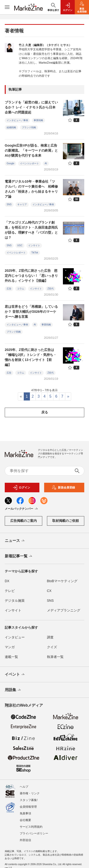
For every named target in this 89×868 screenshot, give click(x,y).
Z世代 (51, 289)
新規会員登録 (63, 488)
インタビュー (15, 637)
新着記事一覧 (19, 556)
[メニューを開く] (7, 7)
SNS (9, 204)
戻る (45, 412)
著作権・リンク (30, 793)
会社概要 (25, 820)
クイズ (52, 647)
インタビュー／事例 (17, 120)
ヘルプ (24, 787)
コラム (21, 289)
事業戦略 (38, 120)
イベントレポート (29, 163)
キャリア (22, 204)
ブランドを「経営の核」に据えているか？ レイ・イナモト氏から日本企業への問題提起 (31, 107)
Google (10, 163)
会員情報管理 (28, 807)
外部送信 (25, 840)
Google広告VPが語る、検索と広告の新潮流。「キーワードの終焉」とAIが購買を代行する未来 (31, 150)
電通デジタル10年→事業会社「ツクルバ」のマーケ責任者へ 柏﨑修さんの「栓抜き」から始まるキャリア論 (31, 189)
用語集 (13, 690)
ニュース (15, 541)
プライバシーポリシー (34, 833)
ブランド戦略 (29, 127)
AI (46, 163)
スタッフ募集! (29, 800)
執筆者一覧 (55, 657)
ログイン (21, 488)
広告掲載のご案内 (23, 521)
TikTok (35, 253)
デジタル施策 (15, 601)
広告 (9, 289)
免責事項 (25, 813)
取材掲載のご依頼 (66, 521)
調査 (50, 637)
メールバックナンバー (22, 509)
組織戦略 (11, 127)
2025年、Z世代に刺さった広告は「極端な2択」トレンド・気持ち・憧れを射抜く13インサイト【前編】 (31, 357)
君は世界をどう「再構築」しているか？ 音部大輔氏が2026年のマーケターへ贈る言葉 (31, 312)
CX (49, 591)
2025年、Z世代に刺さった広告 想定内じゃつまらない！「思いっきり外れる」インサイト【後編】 (31, 276)
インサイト (34, 245)
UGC (20, 245)
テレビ (10, 591)
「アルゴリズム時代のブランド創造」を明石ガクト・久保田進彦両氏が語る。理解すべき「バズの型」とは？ (31, 230)
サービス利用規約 (31, 827)
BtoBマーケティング (62, 581)
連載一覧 (11, 657)
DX (7, 581)
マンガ (10, 647)
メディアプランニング (64, 610)
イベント (15, 675)
